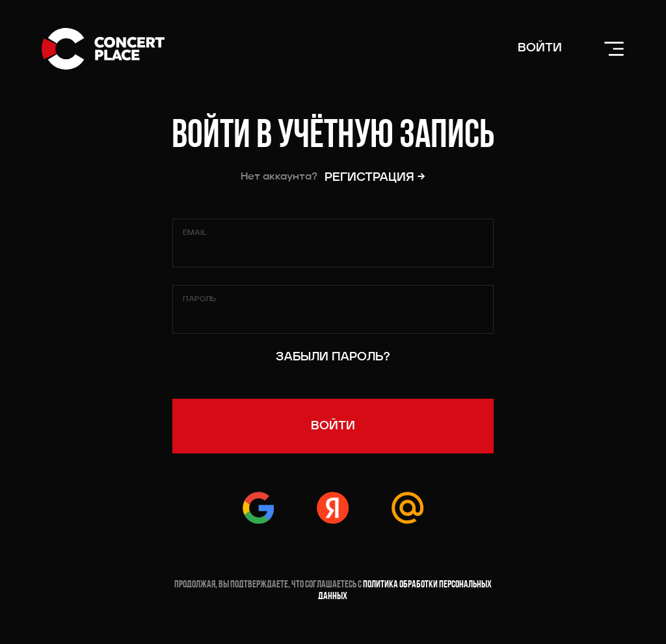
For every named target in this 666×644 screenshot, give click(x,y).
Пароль (199, 299)
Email (195, 233)
